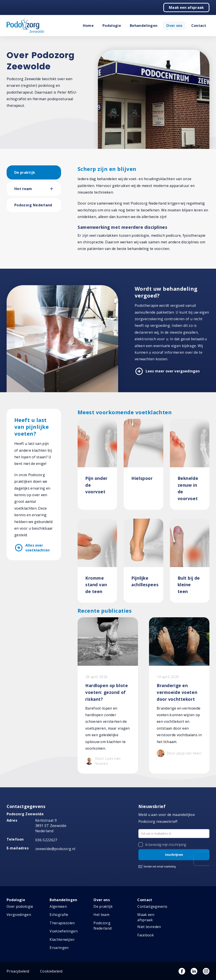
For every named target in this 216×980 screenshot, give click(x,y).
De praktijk (25, 172)
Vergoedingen (19, 915)
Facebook (146, 935)
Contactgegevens (152, 906)
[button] (56, 189)
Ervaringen (59, 948)
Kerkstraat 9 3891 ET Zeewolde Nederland (51, 826)
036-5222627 (46, 840)
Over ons (174, 26)
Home (88, 26)
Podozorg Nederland (33, 205)
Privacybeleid (18, 971)
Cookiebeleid (51, 971)
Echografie (59, 915)
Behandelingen (144, 26)
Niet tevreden (149, 927)
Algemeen (58, 906)
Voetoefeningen (63, 931)
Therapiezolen (62, 923)
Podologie (112, 26)
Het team (23, 189)
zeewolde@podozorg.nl (55, 849)
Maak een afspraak (186, 7)
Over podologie (20, 906)
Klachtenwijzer (62, 939)
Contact (199, 26)
